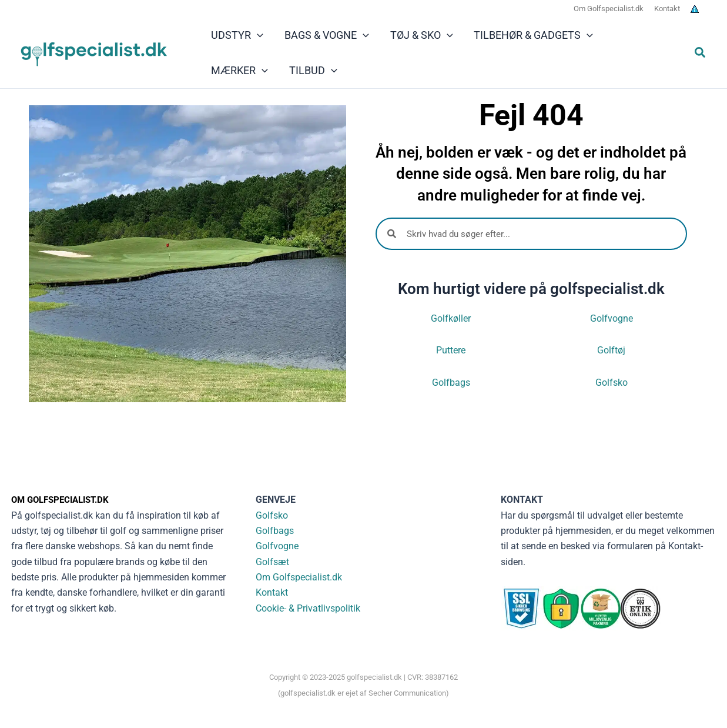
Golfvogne (612, 318)
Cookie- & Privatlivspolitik (308, 608)
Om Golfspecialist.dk (299, 577)
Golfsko (612, 383)
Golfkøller (451, 318)
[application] (257, 35)
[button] (701, 54)
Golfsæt (272, 562)
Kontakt (272, 592)
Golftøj (611, 350)
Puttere (451, 350)
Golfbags (451, 383)
